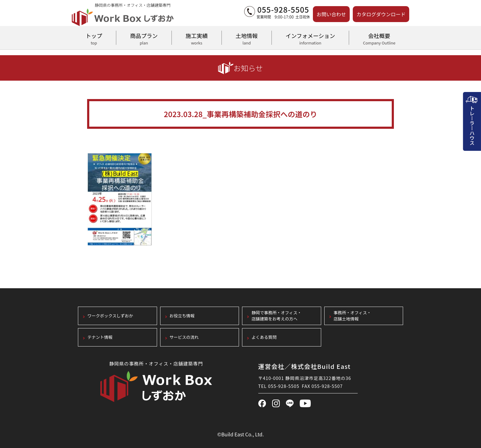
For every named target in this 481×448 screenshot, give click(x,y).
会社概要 (379, 38)
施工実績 (197, 38)
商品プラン (144, 38)
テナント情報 (100, 337)
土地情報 (247, 38)
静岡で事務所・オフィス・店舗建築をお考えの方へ (277, 316)
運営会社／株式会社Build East (305, 366)
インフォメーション (310, 38)
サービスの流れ (184, 337)
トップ (94, 38)
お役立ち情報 (182, 316)
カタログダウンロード (381, 14)
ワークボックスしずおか (110, 316)
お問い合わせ (331, 14)
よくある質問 (264, 337)
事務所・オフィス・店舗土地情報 (352, 316)
